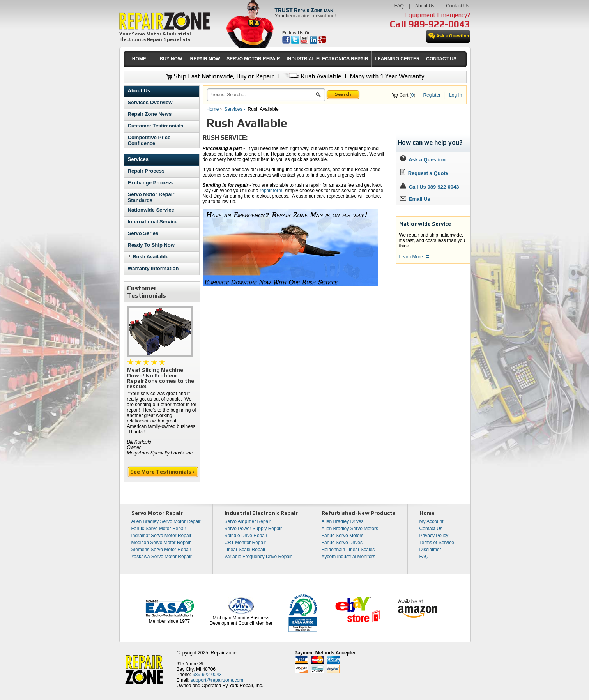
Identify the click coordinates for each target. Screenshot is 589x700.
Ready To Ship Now (151, 245)
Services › (236, 109)
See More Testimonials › (163, 472)
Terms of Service (437, 543)
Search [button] (343, 94)
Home (213, 109)
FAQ (399, 6)
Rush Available (312, 76)
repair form (271, 191)
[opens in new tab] (287, 42)
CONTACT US (441, 59)
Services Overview (150, 102)
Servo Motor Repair (157, 513)
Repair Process (146, 171)
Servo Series (143, 233)
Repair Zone (224, 653)
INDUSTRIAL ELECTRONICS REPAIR (327, 59)
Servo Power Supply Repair (253, 529)
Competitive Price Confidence (149, 140)
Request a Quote (424, 173)
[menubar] (292, 59)
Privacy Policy (434, 536)
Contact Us (457, 6)
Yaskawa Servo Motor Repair (162, 557)
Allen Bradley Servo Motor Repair (166, 521)
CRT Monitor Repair (245, 543)
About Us (425, 6)
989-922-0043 (439, 24)
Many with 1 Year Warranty (387, 76)
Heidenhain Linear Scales (348, 550)
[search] (261, 95)
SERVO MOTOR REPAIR (253, 59)
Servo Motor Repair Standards (151, 197)
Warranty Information (153, 268)
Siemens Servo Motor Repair (161, 550)
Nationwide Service (151, 210)
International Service (153, 222)
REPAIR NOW (205, 59)
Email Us (415, 199)
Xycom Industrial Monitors (348, 557)
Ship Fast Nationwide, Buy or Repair (220, 76)
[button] (318, 96)
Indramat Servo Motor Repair (162, 536)
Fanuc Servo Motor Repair (159, 529)
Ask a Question (423, 160)
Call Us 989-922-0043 (434, 187)
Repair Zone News (150, 114)
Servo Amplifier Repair (248, 521)
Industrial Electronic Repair (261, 513)
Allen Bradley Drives (343, 521)
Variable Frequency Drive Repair (258, 557)
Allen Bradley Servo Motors (350, 529)
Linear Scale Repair (245, 550)
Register (432, 95)
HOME (139, 59)
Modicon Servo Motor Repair (161, 543)
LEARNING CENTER (397, 59)
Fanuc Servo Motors (343, 536)
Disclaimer (430, 550)
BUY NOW (171, 59)
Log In (455, 95)
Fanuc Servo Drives (342, 543)
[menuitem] (139, 59)
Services (138, 159)
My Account (432, 521)
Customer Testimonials (156, 126)
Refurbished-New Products (359, 513)
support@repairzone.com (217, 680)
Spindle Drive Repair (246, 536)
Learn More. (414, 257)
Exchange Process (150, 183)
